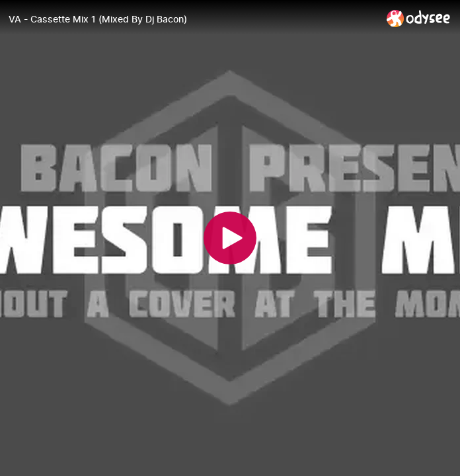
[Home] (419, 18)
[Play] (230, 238)
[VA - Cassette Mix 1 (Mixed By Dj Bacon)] (192, 19)
